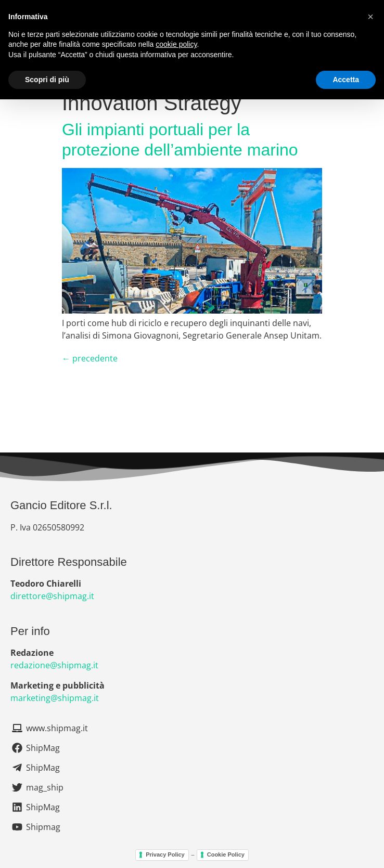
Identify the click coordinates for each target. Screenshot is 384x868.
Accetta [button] (346, 80)
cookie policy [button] (176, 44)
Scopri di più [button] (47, 80)
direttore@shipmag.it (52, 596)
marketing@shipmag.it (55, 698)
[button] (370, 17)
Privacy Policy (165, 854)
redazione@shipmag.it (54, 665)
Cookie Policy (226, 854)
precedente (90, 358)
